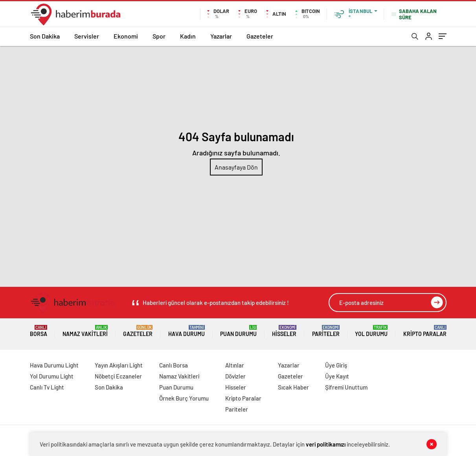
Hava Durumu (187, 331)
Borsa (39, 331)
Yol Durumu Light (52, 376)
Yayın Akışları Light (119, 365)
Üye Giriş (336, 365)
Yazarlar (221, 36)
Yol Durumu (371, 331)
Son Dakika (45, 36)
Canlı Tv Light (47, 387)
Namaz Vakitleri (85, 331)
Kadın (188, 36)
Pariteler (326, 331)
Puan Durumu (238, 331)
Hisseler (284, 331)
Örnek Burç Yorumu (184, 398)
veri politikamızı (326, 444)
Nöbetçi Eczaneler (118, 376)
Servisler (87, 36)
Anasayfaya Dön (236, 167)
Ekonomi (126, 36)
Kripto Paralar (425, 331)
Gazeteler (260, 36)
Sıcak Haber (293, 387)
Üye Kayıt (337, 376)
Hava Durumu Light (54, 365)
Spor (159, 36)
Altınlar (235, 365)
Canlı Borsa (174, 365)
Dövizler (235, 376)
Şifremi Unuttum (346, 387)
